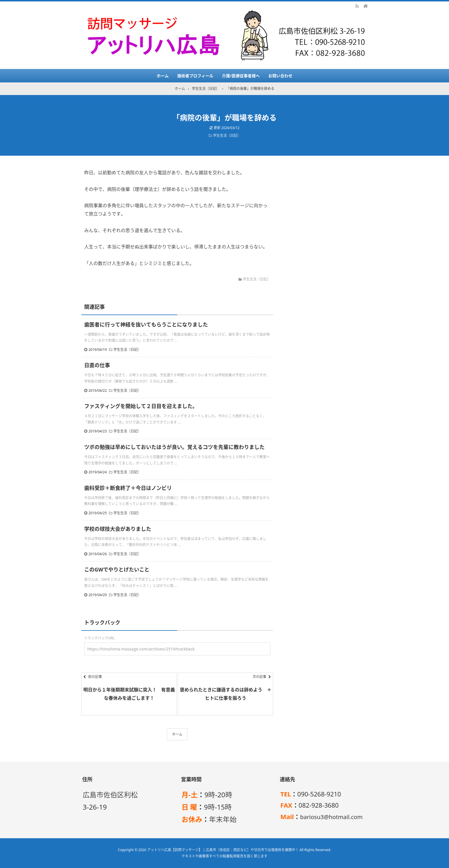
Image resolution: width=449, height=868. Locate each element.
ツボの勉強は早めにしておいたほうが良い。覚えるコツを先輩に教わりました (174, 447)
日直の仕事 (97, 365)
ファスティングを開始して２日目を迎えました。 (141, 406)
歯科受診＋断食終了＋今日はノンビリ (128, 488)
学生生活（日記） (227, 136)
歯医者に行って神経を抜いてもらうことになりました (146, 325)
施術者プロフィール (195, 76)
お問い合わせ (280, 76)
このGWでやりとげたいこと (117, 570)
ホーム (163, 76)
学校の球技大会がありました (118, 529)
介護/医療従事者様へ (241, 76)
